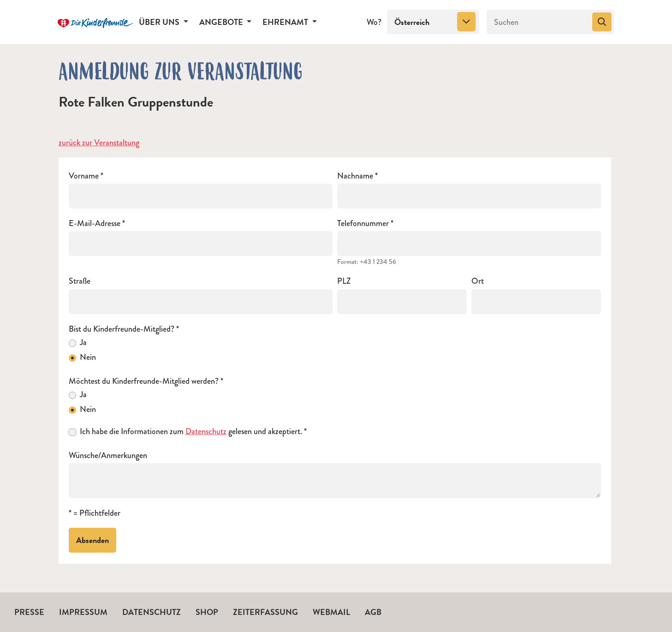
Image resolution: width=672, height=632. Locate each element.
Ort (478, 281)
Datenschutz (206, 431)
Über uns (160, 22)
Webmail (331, 612)
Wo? (374, 22)
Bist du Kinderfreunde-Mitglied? (122, 329)
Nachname (355, 176)
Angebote (222, 22)
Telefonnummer (363, 224)
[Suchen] (538, 22)
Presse (29, 612)
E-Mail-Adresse (95, 224)
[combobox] (433, 22)
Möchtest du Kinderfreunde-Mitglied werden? (144, 381)
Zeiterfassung (265, 612)
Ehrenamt (286, 22)
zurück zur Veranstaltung (99, 143)
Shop (207, 612)
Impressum (83, 612)
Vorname (84, 176)
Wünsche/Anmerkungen (108, 456)
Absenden (92, 540)
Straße (80, 281)
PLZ (344, 281)
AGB (373, 612)
